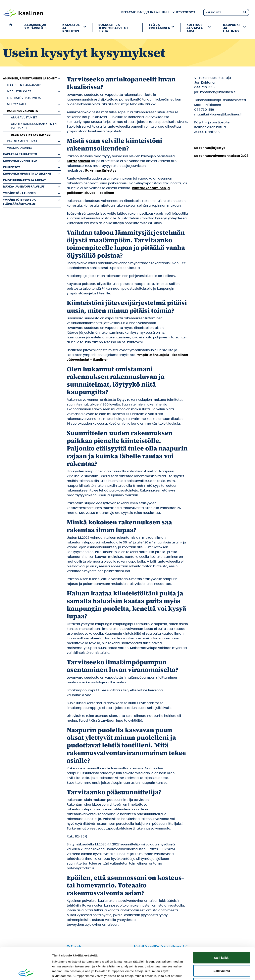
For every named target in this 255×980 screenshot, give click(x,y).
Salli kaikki (222, 928)
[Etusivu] (11, 27)
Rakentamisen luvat (22, 141)
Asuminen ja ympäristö (36, 26)
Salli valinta (222, 941)
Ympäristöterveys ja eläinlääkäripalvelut (20, 202)
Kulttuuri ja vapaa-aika (196, 27)
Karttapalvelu (78, 161)
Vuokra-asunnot (20, 148)
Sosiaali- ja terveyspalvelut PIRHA (113, 27)
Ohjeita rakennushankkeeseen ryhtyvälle (34, 126)
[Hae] (245, 12)
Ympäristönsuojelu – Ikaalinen (163, 355)
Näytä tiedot (213, 972)
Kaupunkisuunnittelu (20, 161)
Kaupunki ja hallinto (231, 27)
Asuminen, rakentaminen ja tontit (30, 79)
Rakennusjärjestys (101, 171)
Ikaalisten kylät (19, 91)
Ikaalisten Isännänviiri (24, 85)
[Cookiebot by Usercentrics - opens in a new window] (26, 972)
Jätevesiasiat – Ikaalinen (88, 360)
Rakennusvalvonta (22, 111)
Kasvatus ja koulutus (71, 27)
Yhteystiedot (184, 12)
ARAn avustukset (24, 118)
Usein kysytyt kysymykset (31, 135)
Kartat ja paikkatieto (20, 154)
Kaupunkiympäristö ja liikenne (27, 174)
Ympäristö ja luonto (19, 193)
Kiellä (222, 954)
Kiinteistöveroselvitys (24, 98)
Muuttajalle (16, 104)
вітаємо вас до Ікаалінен (145, 12)
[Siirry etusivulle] (23, 13)
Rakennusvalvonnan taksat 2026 (221, 156)
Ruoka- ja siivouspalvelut (24, 187)
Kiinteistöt (11, 167)
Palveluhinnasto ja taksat (24, 180)
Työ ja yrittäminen (159, 26)
